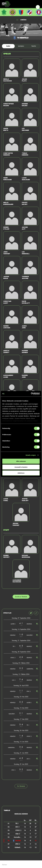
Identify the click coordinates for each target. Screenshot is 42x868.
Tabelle (34, 46)
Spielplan (21, 46)
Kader (8, 46)
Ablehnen (21, 473)
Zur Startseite (21, 786)
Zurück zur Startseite (21, 597)
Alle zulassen (21, 461)
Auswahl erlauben (21, 467)
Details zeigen (31, 455)
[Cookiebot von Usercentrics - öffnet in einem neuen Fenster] (31, 394)
